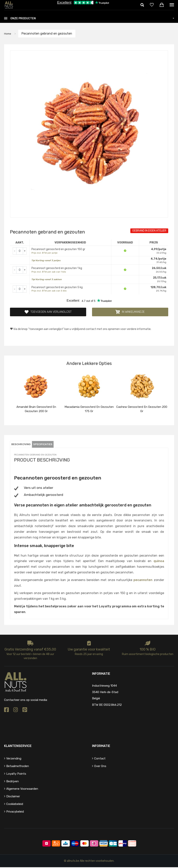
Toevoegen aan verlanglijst (48, 312)
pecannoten (143, 581)
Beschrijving (23, 445)
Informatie (101, 747)
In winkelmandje (130, 312)
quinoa (159, 562)
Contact (100, 759)
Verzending (14, 759)
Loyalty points (16, 774)
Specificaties (48, 445)
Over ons (100, 767)
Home (8, 33)
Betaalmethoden (18, 767)
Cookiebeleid (15, 805)
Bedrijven (13, 782)
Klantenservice (18, 747)
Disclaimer (13, 797)
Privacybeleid (15, 812)
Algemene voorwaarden (22, 790)
